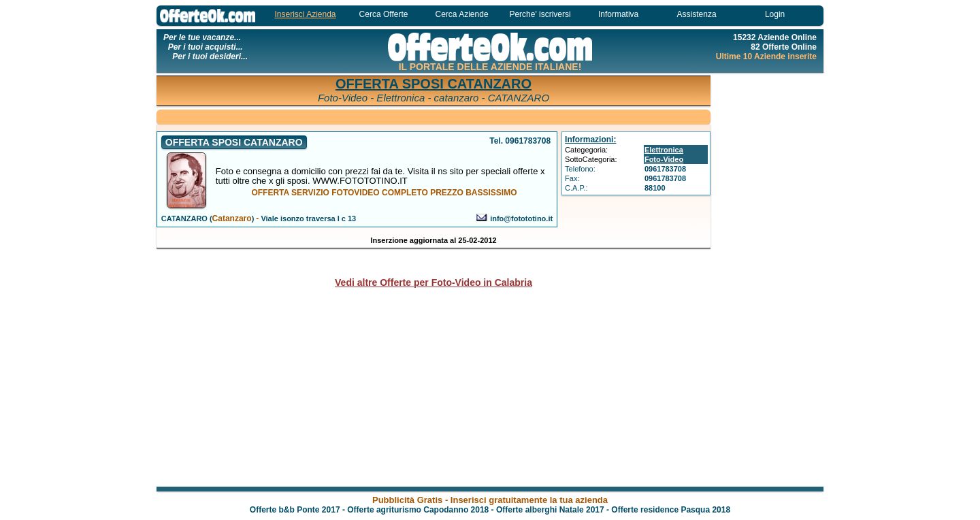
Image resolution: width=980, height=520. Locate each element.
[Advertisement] (769, 279)
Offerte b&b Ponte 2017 (295, 510)
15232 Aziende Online (775, 37)
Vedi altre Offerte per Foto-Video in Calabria (434, 282)
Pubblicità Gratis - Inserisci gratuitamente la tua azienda (490, 500)
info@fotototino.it (521, 218)
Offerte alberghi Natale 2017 (550, 510)
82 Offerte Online (784, 47)
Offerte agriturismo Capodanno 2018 (418, 510)
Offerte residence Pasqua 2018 (671, 510)
